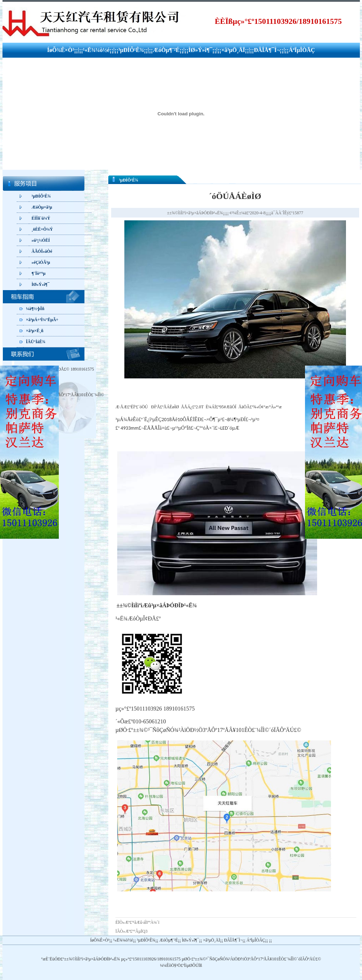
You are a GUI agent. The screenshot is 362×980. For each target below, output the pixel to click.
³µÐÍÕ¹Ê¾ (131, 50)
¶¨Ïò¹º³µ (39, 273)
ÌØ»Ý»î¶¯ (200, 50)
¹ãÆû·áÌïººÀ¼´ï (146, 922)
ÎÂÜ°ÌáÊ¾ (36, 342)
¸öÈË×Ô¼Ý (42, 229)
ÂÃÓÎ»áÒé (42, 251)
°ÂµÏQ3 (141, 931)
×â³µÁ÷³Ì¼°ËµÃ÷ (42, 320)
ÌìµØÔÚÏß (193, 965)
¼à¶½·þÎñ (35, 309)
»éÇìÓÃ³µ (41, 262)
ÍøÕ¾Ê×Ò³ (61, 50)
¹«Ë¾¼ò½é (96, 50)
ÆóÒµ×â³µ (42, 207)
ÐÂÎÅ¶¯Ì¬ (267, 50)
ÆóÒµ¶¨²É (166, 50)
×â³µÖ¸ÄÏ (233, 50)
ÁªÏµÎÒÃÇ (302, 50)
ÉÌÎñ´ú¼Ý (41, 218)
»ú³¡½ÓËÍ (41, 240)
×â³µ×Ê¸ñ (35, 331)
